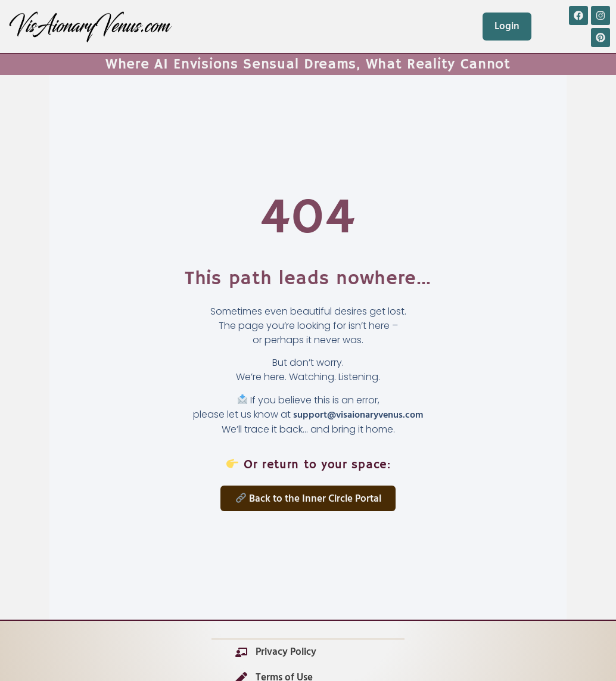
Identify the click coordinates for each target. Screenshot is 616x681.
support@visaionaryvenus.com (358, 415)
